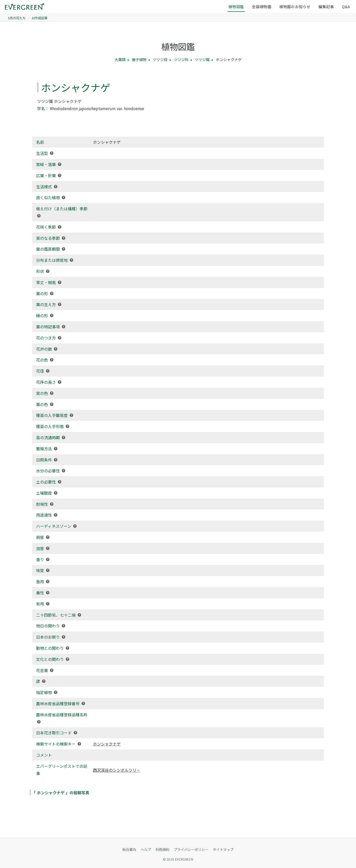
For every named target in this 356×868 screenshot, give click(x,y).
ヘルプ (146, 849)
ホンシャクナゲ (107, 744)
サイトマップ (223, 849)
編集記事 (326, 7)
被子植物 (139, 60)
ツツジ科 (181, 60)
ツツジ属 (202, 60)
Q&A (346, 7)
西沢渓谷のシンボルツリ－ (117, 770)
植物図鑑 (236, 7)
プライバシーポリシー (191, 849)
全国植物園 (262, 7)
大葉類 (120, 60)
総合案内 (129, 849)
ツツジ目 (160, 60)
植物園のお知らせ (295, 7)
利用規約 (162, 849)
